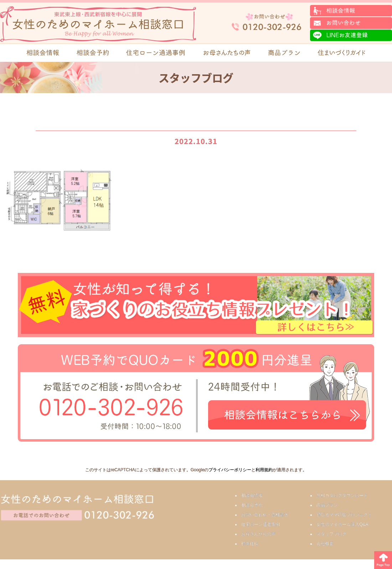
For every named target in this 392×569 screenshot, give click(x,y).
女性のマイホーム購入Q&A (342, 524)
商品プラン (327, 505)
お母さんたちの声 (258, 534)
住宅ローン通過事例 (261, 524)
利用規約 (264, 470)
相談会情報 (252, 496)
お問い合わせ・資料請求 (265, 515)
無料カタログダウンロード (342, 496)
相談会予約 (252, 505)
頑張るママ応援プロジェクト (344, 515)
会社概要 (325, 544)
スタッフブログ (331, 534)
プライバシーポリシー (230, 470)
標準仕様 (250, 544)
